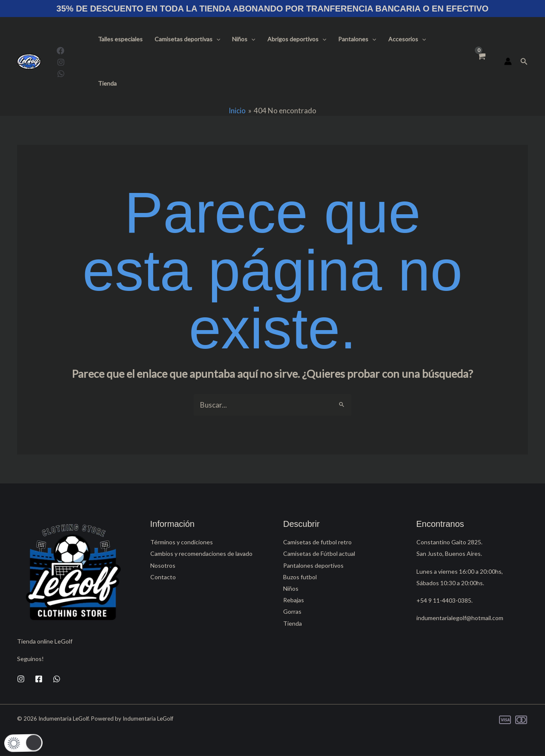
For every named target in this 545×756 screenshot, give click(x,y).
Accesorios (407, 39)
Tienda (107, 83)
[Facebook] (60, 51)
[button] (216, 39)
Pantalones (357, 39)
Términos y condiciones (182, 542)
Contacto (163, 577)
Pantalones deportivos (313, 565)
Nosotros (163, 565)
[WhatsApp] (61, 74)
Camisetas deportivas (187, 39)
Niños (244, 39)
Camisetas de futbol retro (317, 542)
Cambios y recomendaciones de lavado (201, 553)
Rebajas (294, 600)
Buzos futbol (300, 577)
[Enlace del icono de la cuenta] (508, 61)
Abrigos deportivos (297, 39)
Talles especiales (120, 39)
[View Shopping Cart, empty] (481, 61)
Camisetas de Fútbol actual (319, 553)
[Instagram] (61, 62)
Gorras (292, 611)
